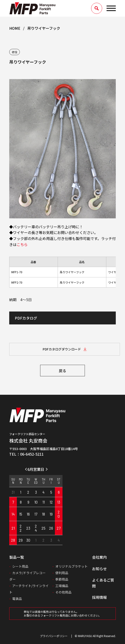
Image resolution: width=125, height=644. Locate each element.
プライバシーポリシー (54, 636)
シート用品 (20, 566)
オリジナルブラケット (71, 566)
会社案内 (99, 557)
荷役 (15, 52)
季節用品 (62, 579)
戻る (62, 371)
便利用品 (62, 573)
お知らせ (99, 569)
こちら (22, 244)
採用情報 (99, 597)
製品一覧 (17, 557)
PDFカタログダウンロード (62, 349)
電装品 (17, 599)
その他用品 (63, 592)
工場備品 (62, 586)
